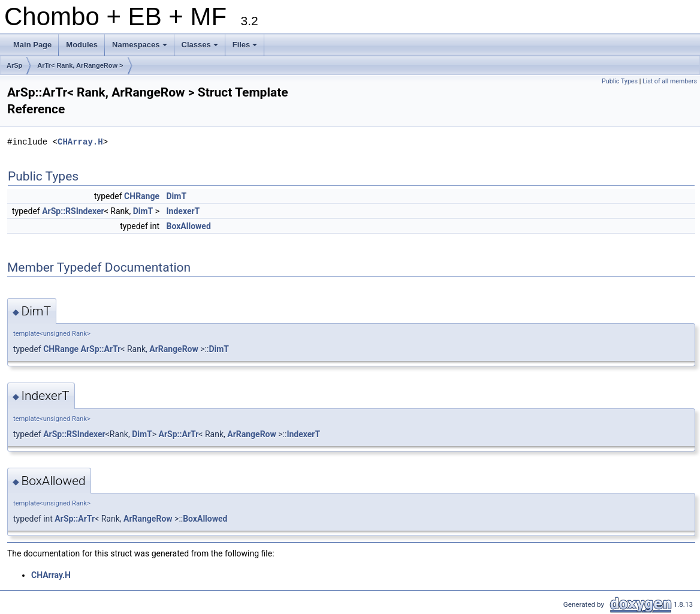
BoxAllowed (189, 226)
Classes (201, 48)
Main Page (32, 45)
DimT (177, 196)
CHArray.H (80, 142)
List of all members (670, 81)
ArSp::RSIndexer (73, 211)
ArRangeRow (174, 349)
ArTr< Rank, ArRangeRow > (80, 65)
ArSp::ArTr (101, 349)
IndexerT (183, 211)
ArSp (14, 65)
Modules (82, 45)
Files (246, 48)
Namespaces (141, 48)
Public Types (620, 81)
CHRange (142, 196)
